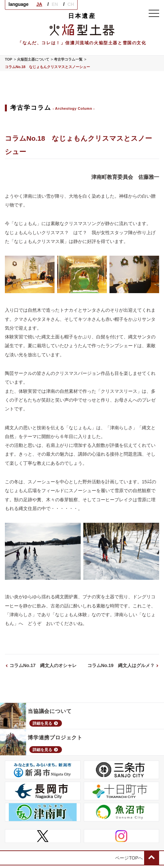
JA (39, 4)
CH (71, 4)
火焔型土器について (33, 59)
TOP (8, 59)
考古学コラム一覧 (68, 59)
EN (55, 4)
